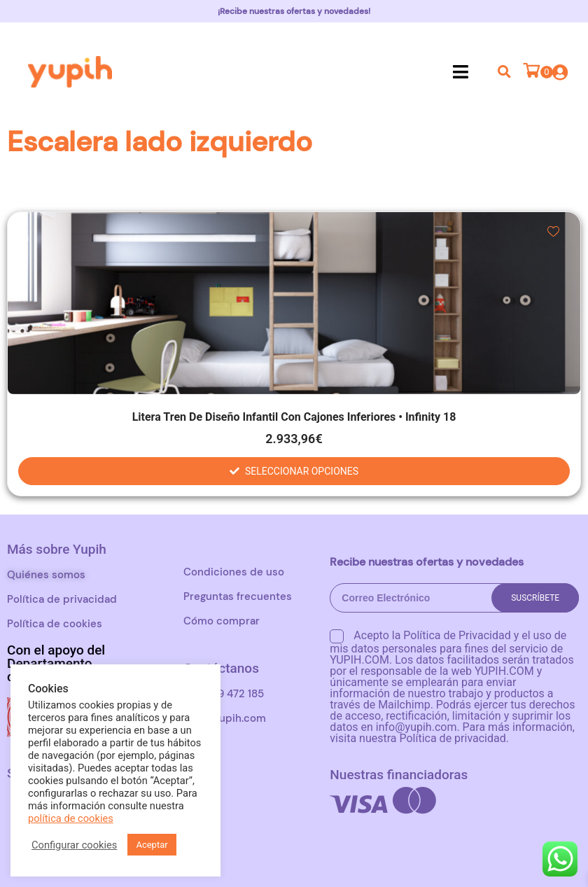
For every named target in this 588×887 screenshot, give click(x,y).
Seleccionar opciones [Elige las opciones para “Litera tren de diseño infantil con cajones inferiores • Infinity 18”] (302, 471)
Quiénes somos (46, 575)
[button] (461, 71)
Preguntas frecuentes (238, 596)
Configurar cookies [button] (74, 845)
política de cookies (71, 818)
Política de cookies (55, 624)
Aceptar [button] (152, 845)
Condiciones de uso (234, 572)
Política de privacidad (62, 599)
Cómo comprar (222, 621)
